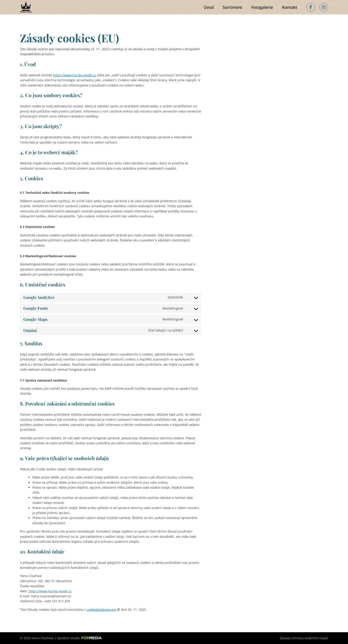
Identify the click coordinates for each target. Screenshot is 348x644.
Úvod (209, 7)
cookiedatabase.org (101, 609)
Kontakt (290, 7)
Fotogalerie (262, 7)
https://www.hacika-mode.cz (75, 75)
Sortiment (232, 7)
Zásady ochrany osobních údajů (304, 638)
